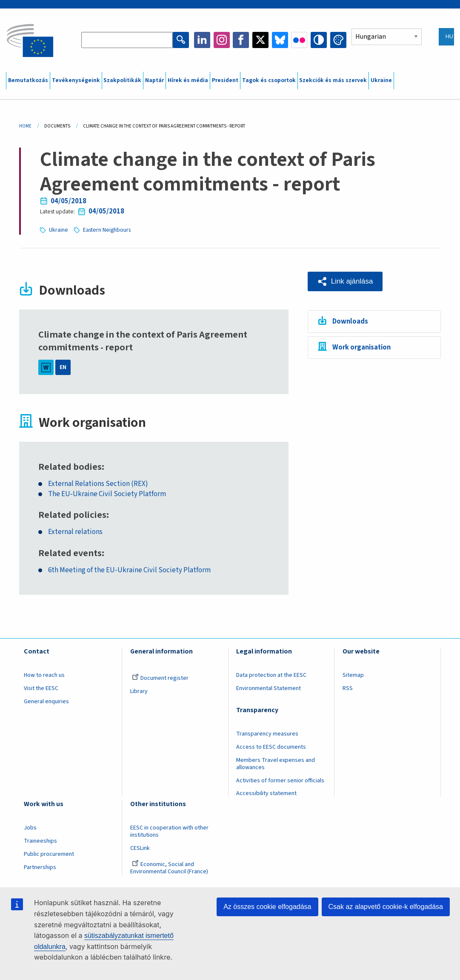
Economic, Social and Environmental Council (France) (170, 868)
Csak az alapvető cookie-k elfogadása (386, 907)
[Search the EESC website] (127, 40)
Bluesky (280, 40)
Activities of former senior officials (280, 781)
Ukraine (381, 80)
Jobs (30, 828)
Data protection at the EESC (271, 675)
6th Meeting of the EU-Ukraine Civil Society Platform (129, 570)
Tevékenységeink (76, 80)
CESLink (140, 848)
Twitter (260, 40)
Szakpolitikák (122, 80)
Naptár (154, 80)
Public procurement (49, 854)
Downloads (350, 321)
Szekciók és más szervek (333, 80)
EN (63, 367)
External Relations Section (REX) (98, 484)
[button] (345, 281)
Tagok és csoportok (269, 80)
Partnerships (40, 867)
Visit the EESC (41, 688)
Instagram (222, 40)
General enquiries (46, 702)
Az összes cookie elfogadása (267, 907)
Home (25, 126)
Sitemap (353, 675)
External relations (75, 532)
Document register (160, 678)
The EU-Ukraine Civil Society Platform (107, 494)
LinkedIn (202, 40)
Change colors (338, 40)
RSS (348, 688)
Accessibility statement (266, 793)
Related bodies (70, 467)
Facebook (241, 40)
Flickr (299, 40)
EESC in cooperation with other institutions (169, 831)
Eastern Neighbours (107, 230)
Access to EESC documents (271, 747)
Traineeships (40, 841)
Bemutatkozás (28, 80)
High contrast (319, 40)
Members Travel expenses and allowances (276, 764)
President (225, 80)
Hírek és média (188, 80)
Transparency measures (267, 734)
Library (139, 691)
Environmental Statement (269, 688)
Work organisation (361, 347)
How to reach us (44, 675)
